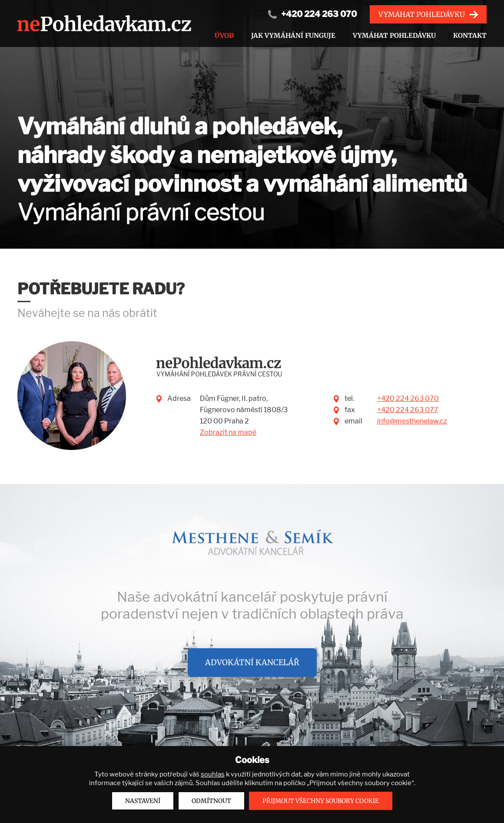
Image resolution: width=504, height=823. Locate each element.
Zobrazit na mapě (228, 432)
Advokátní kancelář (252, 662)
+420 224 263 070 (319, 14)
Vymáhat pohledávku (422, 14)
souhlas (213, 774)
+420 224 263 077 (408, 410)
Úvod (224, 35)
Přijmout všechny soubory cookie (321, 801)
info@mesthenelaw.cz (412, 421)
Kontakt (470, 35)
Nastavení (143, 801)
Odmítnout (211, 801)
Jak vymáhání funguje (293, 35)
